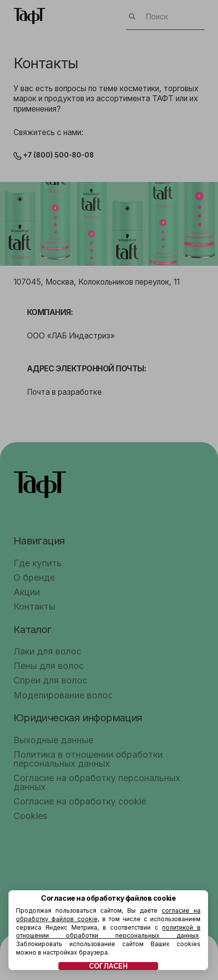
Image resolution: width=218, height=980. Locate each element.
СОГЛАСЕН (108, 966)
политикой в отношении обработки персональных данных (108, 932)
